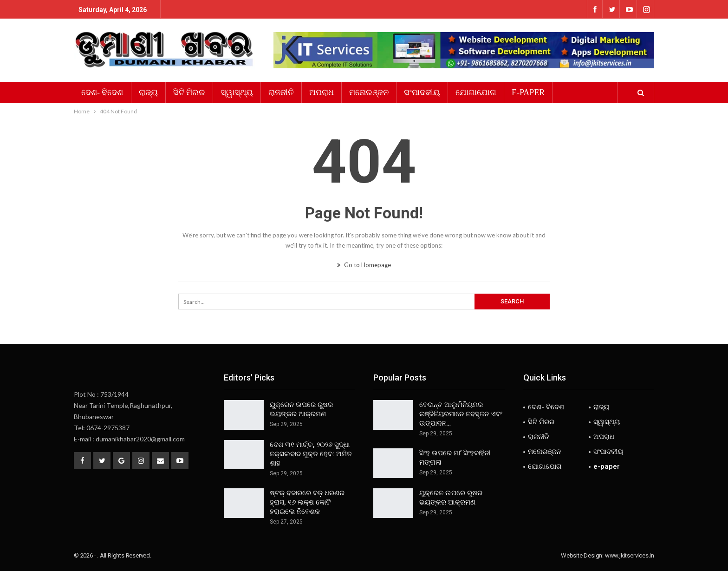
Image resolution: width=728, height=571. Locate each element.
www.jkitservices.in (630, 555)
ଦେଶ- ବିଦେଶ (102, 92)
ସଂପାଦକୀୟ (422, 92)
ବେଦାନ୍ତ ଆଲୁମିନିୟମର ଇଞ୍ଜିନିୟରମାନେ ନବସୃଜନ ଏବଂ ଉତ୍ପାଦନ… (461, 414)
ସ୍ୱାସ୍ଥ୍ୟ (237, 92)
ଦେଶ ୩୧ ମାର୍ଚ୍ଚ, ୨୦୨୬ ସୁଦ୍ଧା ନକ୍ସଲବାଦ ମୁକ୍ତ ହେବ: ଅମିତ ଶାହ (311, 454)
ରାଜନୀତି (281, 92)
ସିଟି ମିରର (189, 92)
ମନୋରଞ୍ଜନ (369, 92)
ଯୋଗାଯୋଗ (476, 92)
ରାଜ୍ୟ (148, 92)
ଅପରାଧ (322, 92)
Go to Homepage (364, 265)
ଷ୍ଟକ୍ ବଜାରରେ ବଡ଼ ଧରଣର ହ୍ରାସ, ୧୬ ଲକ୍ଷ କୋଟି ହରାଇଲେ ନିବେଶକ (307, 502)
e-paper (528, 92)
